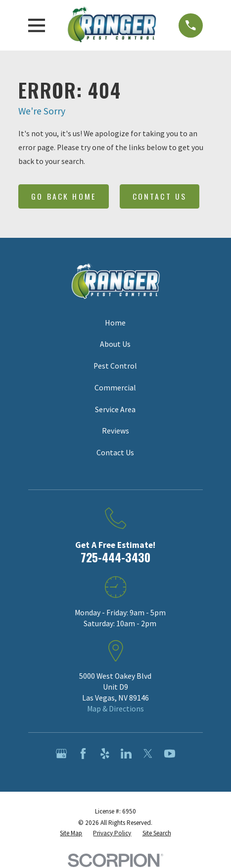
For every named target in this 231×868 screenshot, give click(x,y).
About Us (115, 344)
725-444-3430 (115, 557)
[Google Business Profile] (61, 754)
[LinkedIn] (126, 754)
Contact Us (160, 196)
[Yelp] (105, 754)
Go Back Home (64, 196)
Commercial (115, 388)
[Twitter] (148, 754)
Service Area (115, 409)
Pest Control (115, 366)
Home (115, 323)
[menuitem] (71, 833)
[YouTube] (170, 754)
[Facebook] (83, 754)
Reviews (115, 431)
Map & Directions (115, 709)
